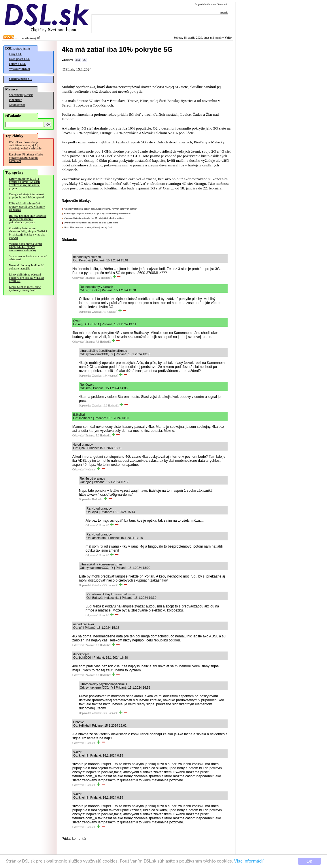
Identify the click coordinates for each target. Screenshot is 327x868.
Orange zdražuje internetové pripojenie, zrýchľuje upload (26, 196)
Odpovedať (78, 278)
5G (85, 60)
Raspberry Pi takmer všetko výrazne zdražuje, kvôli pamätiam (26, 158)
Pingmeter (15, 100)
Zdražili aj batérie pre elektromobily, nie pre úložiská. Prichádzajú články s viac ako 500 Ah (28, 233)
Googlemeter (17, 105)
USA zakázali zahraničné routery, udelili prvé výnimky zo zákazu (27, 207)
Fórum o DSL (17, 64)
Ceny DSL (15, 54)
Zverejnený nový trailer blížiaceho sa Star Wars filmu (91, 223)
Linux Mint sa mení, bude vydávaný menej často (25, 288)
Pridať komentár (74, 839)
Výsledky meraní (19, 69)
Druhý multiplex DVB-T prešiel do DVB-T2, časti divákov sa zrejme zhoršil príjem (25, 183)
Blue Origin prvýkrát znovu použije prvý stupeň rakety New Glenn (97, 213)
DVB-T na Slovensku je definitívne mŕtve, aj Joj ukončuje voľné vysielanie (25, 145)
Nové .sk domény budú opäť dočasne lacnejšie (26, 267)
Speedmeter (16, 95)
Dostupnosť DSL (19, 59)
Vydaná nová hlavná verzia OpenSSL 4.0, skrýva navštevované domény (25, 247)
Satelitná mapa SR (20, 79)
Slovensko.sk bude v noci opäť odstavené (28, 258)
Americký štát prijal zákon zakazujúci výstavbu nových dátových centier (100, 209)
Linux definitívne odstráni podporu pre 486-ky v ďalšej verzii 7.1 (27, 278)
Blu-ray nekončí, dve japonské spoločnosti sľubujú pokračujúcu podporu (28, 219)
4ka (77, 60)
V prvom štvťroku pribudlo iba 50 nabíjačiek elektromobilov (94, 218)
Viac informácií (249, 861)
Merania (29, 95)
